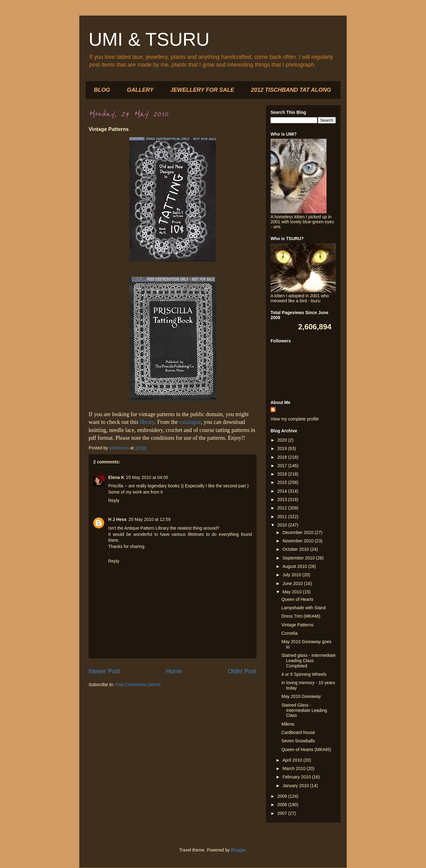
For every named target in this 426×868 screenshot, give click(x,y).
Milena (288, 724)
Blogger (238, 850)
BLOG (102, 90)
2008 (283, 805)
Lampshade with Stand (303, 608)
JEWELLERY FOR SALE (202, 90)
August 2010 (295, 566)
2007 (283, 813)
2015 (283, 482)
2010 (283, 525)
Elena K (116, 477)
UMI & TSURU (149, 39)
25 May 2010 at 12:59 (149, 519)
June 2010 (293, 583)
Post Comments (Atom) (138, 685)
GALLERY (140, 90)
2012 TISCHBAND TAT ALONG (291, 90)
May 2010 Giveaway (301, 696)
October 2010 (296, 549)
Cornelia (289, 633)
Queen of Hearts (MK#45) (306, 750)
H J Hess (117, 519)
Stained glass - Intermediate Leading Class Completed (308, 661)
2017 (283, 466)
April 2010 (293, 760)
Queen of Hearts (297, 599)
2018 (283, 457)
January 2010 (296, 786)
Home (174, 671)
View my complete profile (295, 419)
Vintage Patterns (297, 625)
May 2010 (292, 592)
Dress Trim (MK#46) (301, 616)
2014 (283, 491)
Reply (114, 500)
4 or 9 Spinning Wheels (304, 674)
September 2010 (299, 558)
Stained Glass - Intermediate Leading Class (304, 710)
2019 (283, 448)
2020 (283, 440)
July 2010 (292, 575)
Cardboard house (298, 732)
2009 (283, 796)
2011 (283, 517)
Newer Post (104, 671)
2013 (283, 499)
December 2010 (299, 532)
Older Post (242, 671)
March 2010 (294, 768)
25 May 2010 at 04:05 (147, 477)
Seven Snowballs (298, 741)
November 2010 (299, 541)
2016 (283, 474)
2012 (283, 508)
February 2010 (297, 777)
